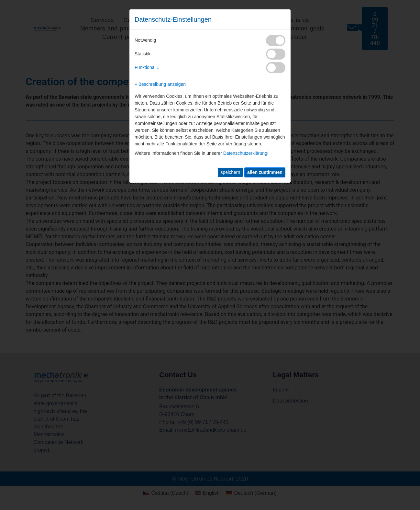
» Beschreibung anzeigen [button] (160, 84)
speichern (230, 172)
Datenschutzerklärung (245, 153)
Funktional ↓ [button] (147, 67)
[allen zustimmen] (265, 172)
